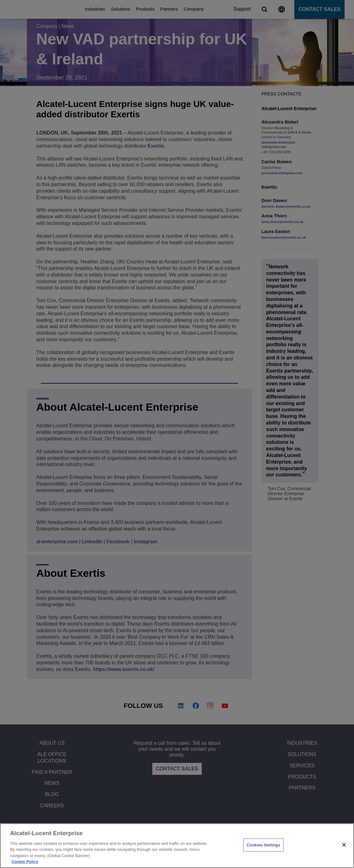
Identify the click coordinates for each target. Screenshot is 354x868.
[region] (177, 846)
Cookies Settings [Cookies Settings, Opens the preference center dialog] (264, 845)
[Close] (344, 845)
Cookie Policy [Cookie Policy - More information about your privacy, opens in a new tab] (25, 862)
